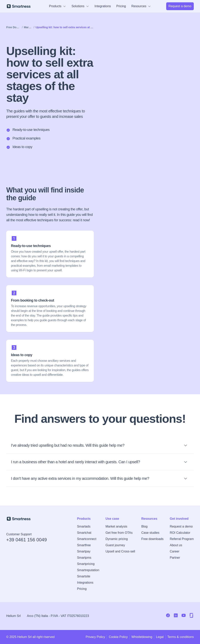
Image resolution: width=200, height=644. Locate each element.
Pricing (121, 6)
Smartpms (84, 558)
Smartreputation (88, 570)
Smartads (84, 526)
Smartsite (84, 576)
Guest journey (115, 545)
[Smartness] (19, 6)
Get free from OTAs (119, 533)
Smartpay (84, 551)
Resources (141, 6)
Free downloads (152, 539)
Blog (144, 526)
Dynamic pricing (117, 539)
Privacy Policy (95, 637)
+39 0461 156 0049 (27, 540)
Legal (160, 637)
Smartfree (84, 545)
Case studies (150, 533)
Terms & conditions (181, 637)
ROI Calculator (180, 533)
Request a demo (181, 526)
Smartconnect (87, 539)
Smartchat (84, 533)
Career (175, 551)
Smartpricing (86, 564)
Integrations (103, 6)
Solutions (80, 6)
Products (58, 6)
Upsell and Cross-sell (120, 551)
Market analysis (116, 526)
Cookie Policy (118, 637)
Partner (175, 558)
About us (176, 545)
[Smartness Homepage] (27, 519)
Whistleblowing (142, 637)
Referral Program (182, 539)
